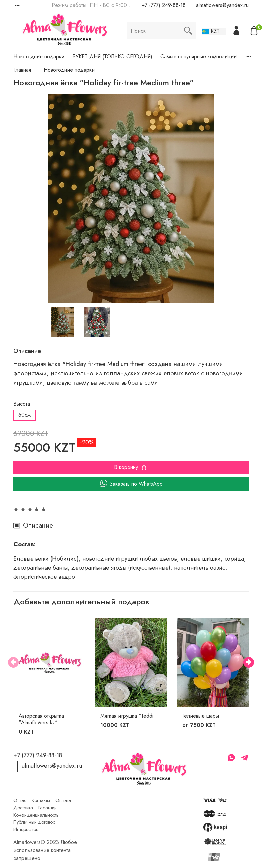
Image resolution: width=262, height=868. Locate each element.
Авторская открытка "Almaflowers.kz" (41, 719)
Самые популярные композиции (198, 57)
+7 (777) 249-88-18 (164, 5)
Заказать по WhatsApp (131, 484)
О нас (20, 800)
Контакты (41, 800)
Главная (22, 70)
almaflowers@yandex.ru (222, 5)
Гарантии (47, 808)
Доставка (23, 808)
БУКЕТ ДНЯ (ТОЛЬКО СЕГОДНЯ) (112, 57)
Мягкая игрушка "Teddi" (128, 716)
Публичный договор (34, 822)
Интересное (26, 829)
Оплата (63, 800)
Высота (22, 404)
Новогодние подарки (39, 57)
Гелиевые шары (201, 716)
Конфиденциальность (36, 815)
